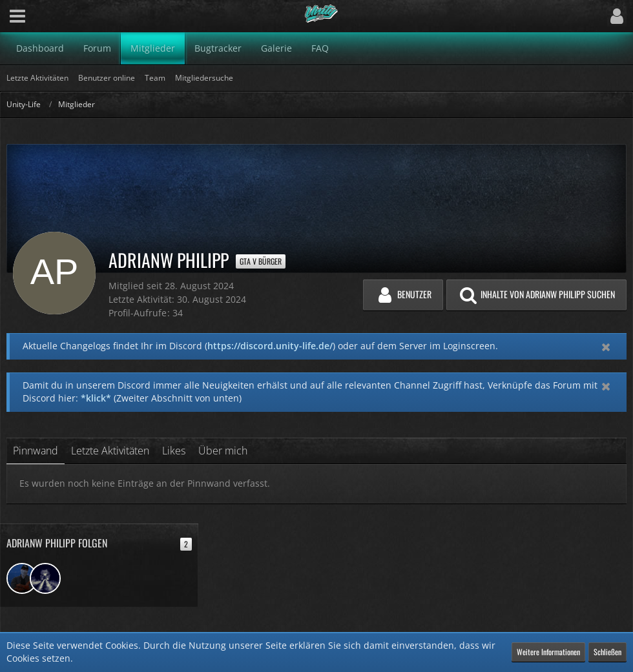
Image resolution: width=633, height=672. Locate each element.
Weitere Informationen (548, 652)
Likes (174, 451)
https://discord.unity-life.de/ (270, 346)
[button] (17, 16)
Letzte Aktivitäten (110, 451)
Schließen (607, 652)
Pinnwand (36, 451)
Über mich (223, 451)
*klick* (96, 398)
